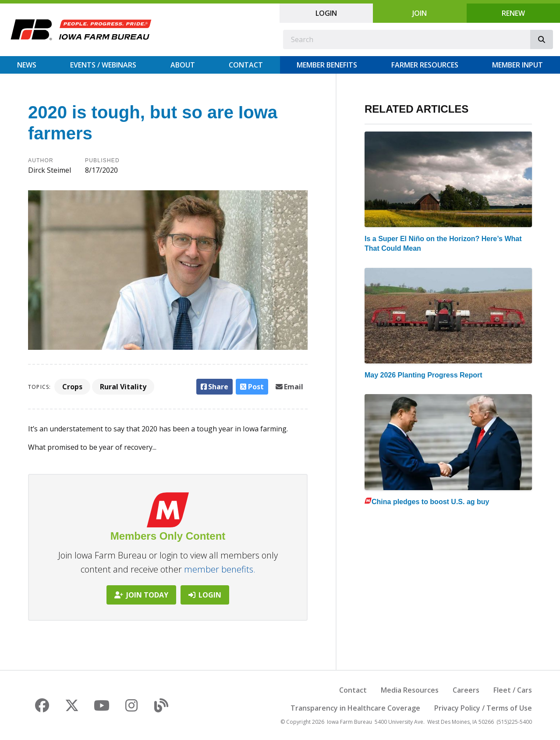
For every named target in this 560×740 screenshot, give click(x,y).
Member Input (517, 65)
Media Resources (410, 690)
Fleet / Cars (513, 690)
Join (420, 13)
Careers (466, 690)
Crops (72, 387)
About (183, 65)
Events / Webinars (103, 65)
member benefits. (220, 569)
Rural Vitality (123, 387)
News (27, 65)
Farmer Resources (425, 65)
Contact (246, 65)
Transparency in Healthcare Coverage (355, 708)
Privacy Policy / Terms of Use (483, 708)
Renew (513, 13)
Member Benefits (327, 65)
